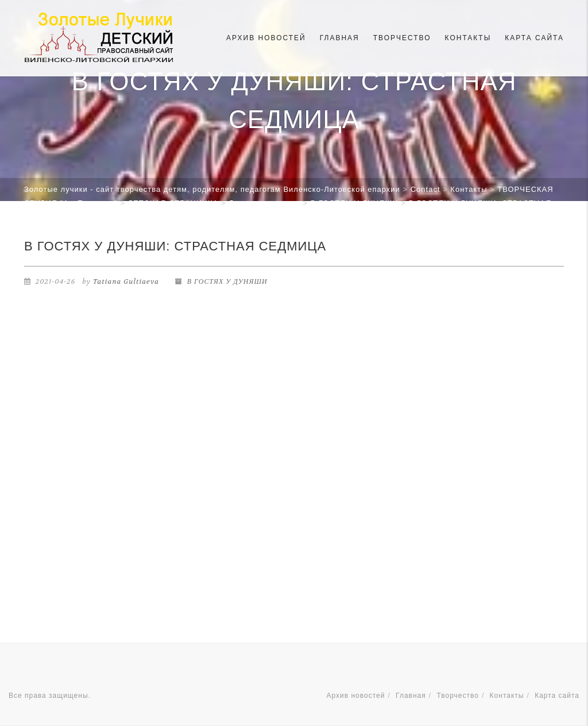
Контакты (468, 38)
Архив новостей (266, 38)
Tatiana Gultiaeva (126, 281)
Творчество (402, 38)
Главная (340, 38)
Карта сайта (534, 38)
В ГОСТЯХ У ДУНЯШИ (227, 281)
